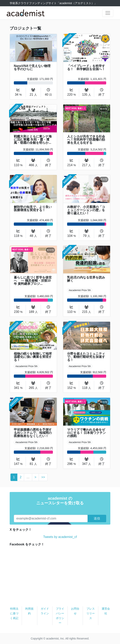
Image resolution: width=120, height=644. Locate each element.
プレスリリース (91, 613)
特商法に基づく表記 (14, 613)
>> (43, 477)
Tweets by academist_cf (60, 537)
